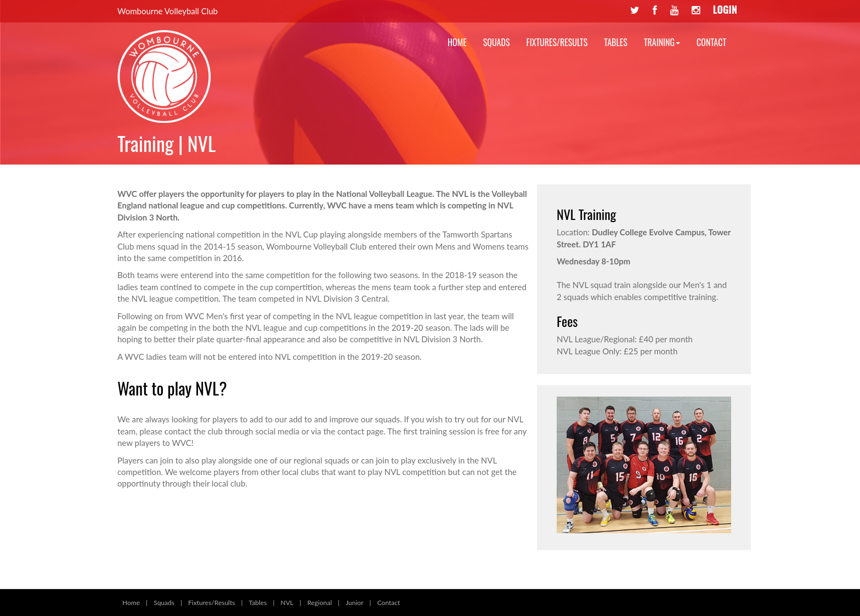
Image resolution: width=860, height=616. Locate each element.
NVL (287, 603)
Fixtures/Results (557, 42)
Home (457, 42)
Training (662, 42)
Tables (616, 42)
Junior (354, 603)
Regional (319, 603)
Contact (711, 42)
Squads (497, 42)
